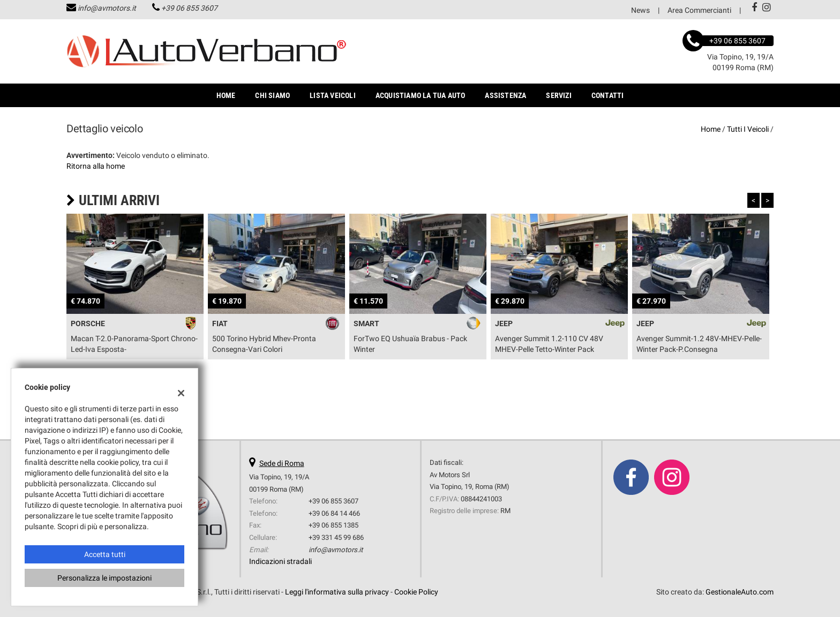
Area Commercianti (699, 10)
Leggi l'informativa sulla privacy (337, 592)
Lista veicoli (333, 95)
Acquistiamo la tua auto (421, 95)
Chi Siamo (272, 95)
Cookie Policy (416, 592)
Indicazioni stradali (280, 561)
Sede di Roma (282, 463)
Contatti (608, 95)
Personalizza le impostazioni (104, 578)
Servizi (558, 95)
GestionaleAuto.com (740, 592)
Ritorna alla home (96, 166)
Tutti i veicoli (748, 129)
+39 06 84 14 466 (334, 513)
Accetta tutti (105, 554)
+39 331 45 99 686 (336, 537)
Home (226, 95)
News (640, 10)
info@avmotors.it (107, 8)
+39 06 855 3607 (189, 8)
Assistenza (505, 95)
